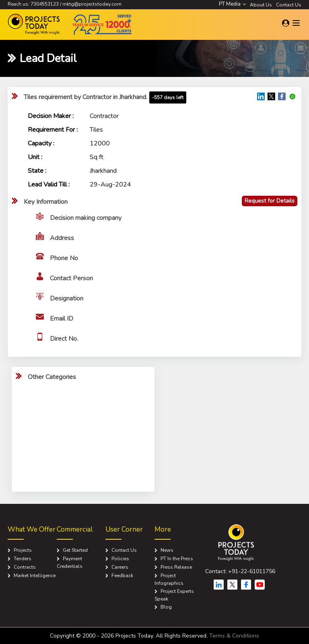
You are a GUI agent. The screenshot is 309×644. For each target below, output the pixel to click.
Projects (23, 550)
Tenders (23, 559)
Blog (166, 607)
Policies (120, 559)
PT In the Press (177, 559)
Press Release (176, 567)
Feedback (122, 576)
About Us (261, 5)
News (167, 550)
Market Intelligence (35, 576)
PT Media (232, 4)
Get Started (75, 550)
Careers (120, 567)
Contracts (25, 567)
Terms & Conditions (234, 636)
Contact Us (289, 5)
